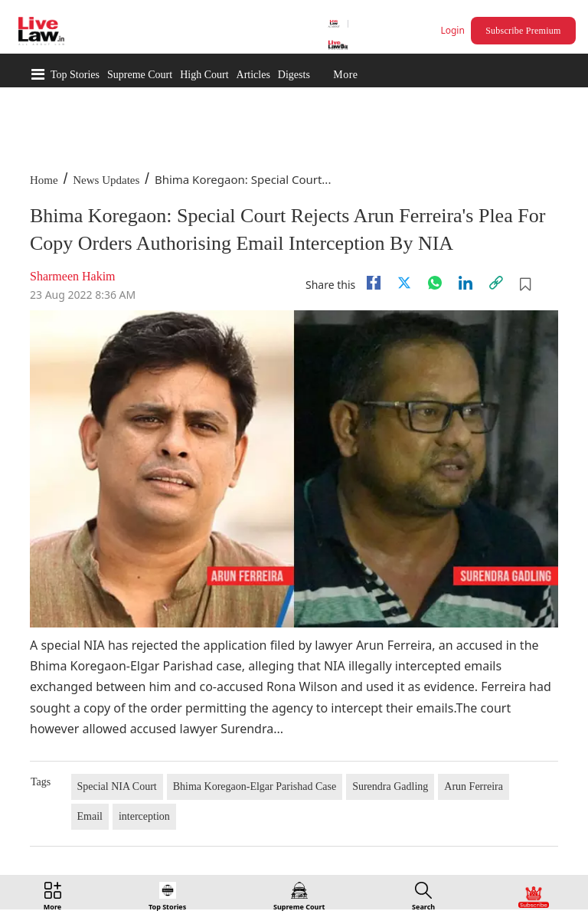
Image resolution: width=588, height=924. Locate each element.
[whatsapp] (435, 283)
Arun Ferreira (474, 786)
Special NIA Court (117, 786)
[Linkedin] (465, 283)
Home (44, 180)
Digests (294, 75)
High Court (204, 75)
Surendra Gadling (390, 786)
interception (144, 816)
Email (90, 816)
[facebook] (374, 283)
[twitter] (404, 283)
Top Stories (75, 75)
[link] (496, 283)
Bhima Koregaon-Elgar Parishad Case (255, 786)
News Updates (106, 180)
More (345, 75)
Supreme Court (140, 75)
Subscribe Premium (523, 31)
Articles (253, 75)
